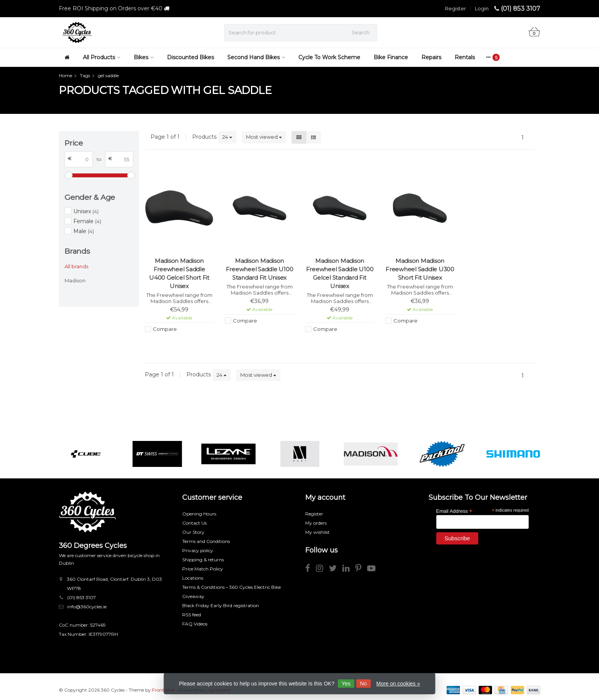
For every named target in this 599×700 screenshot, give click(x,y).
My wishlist (317, 532)
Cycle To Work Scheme (329, 57)
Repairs (431, 57)
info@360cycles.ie (87, 607)
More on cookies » (398, 684)
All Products (102, 57)
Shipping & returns (203, 560)
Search (360, 32)
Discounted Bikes (190, 57)
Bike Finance (391, 57)
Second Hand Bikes (256, 57)
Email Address (454, 511)
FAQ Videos (195, 624)
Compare (165, 329)
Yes (346, 684)
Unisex (86, 211)
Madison (75, 280)
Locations (193, 578)
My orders (316, 523)
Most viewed (264, 137)
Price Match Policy (203, 569)
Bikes (144, 57)
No (363, 684)
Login (482, 8)
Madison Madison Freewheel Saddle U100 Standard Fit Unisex (260, 269)
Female (87, 221)
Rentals (465, 57)
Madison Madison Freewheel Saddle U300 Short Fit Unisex (420, 269)
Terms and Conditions (206, 541)
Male (84, 231)
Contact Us (194, 523)
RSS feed (192, 615)
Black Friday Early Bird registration (221, 605)
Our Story (193, 532)
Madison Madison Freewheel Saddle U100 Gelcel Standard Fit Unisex (340, 273)
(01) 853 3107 (520, 9)
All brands (76, 266)
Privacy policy (198, 550)
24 (227, 137)
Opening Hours (199, 514)
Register (456, 8)
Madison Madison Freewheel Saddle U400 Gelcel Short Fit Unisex (179, 273)
